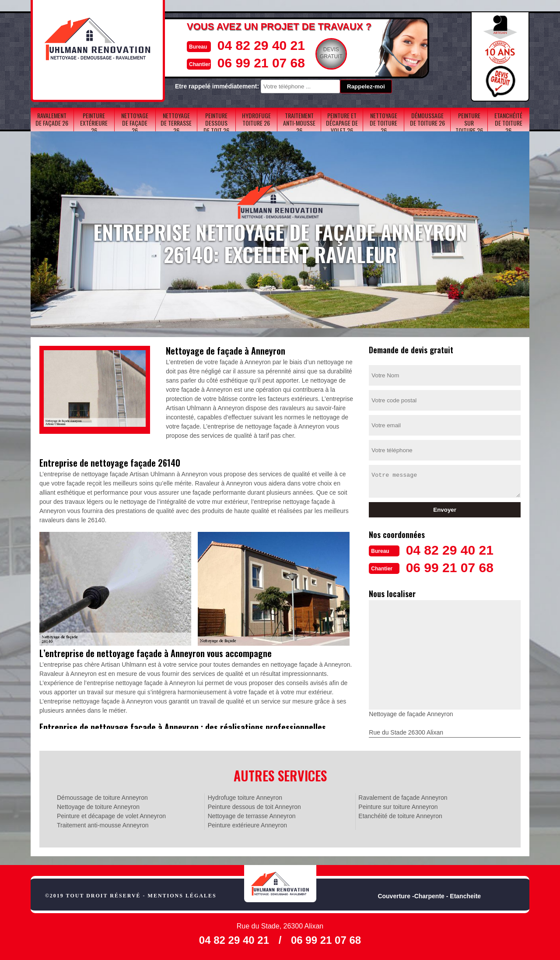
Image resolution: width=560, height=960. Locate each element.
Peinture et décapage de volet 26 (342, 123)
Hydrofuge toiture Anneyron (245, 798)
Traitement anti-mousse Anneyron (103, 825)
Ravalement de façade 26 (52, 119)
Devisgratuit (331, 53)
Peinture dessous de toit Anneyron (254, 807)
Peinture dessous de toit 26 (216, 123)
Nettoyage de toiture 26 (383, 123)
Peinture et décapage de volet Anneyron (111, 816)
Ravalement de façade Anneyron (403, 798)
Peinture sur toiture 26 (469, 123)
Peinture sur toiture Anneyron (398, 807)
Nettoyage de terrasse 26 (176, 123)
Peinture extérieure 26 (94, 123)
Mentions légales (182, 896)
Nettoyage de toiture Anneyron (98, 807)
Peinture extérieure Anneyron (247, 825)
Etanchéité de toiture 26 (508, 123)
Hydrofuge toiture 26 (256, 119)
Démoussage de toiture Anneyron (102, 798)
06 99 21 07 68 (261, 63)
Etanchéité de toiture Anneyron (400, 816)
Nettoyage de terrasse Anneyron (252, 816)
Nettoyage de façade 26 (135, 123)
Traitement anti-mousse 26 (299, 123)
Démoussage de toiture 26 (427, 119)
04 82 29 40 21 (261, 45)
